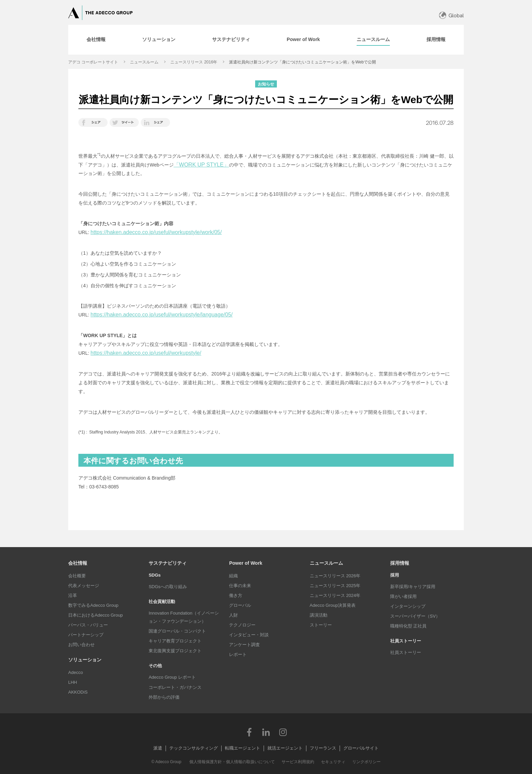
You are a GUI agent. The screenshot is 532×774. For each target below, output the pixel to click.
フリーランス (323, 748)
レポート (238, 654)
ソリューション (85, 660)
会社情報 (78, 563)
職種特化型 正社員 (408, 626)
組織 (233, 576)
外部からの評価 (164, 697)
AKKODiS (78, 692)
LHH (73, 682)
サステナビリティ (168, 563)
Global (456, 15)
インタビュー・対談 (249, 635)
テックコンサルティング (194, 748)
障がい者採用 (403, 596)
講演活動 (319, 615)
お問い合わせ (81, 645)
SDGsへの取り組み (168, 587)
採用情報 (400, 563)
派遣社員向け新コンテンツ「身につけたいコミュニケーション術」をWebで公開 (302, 62)
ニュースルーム (144, 62)
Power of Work (246, 563)
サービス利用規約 (298, 762)
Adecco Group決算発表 (333, 605)
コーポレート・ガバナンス (175, 687)
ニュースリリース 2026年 (335, 576)
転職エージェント (243, 748)
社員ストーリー (406, 652)
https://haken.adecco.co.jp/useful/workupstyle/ (146, 353)
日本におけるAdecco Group (96, 615)
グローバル (240, 605)
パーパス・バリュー (88, 625)
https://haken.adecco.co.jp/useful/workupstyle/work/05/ (156, 232)
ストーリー (321, 625)
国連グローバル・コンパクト (177, 631)
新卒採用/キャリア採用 (413, 587)
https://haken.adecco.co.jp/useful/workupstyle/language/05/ (162, 315)
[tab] (96, 40)
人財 (233, 615)
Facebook (249, 732)
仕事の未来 (240, 586)
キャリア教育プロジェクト (175, 641)
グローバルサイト (361, 748)
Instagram (283, 732)
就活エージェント (285, 748)
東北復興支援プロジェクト (175, 651)
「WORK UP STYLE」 (201, 165)
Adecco (75, 672)
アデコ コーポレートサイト (93, 62)
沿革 (73, 595)
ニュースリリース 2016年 (194, 62)
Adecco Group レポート (172, 677)
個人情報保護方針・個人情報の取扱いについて (232, 762)
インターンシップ (408, 606)
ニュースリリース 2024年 (335, 595)
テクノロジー (242, 625)
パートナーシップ (86, 635)
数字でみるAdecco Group (93, 605)
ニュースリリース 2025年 (335, 586)
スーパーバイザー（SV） (415, 616)
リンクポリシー (366, 762)
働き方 (236, 595)
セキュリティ (333, 762)
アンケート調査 (244, 645)
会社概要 (77, 576)
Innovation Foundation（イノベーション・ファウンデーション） (184, 617)
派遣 (158, 748)
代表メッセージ (84, 586)
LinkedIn (266, 732)
